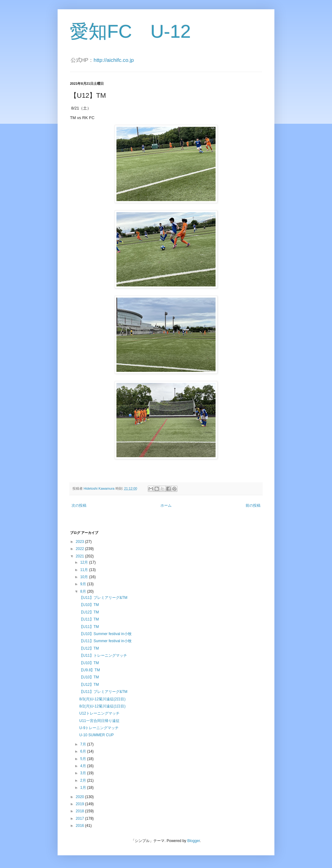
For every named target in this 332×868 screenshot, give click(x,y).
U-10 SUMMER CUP (96, 735)
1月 (84, 788)
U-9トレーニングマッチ (99, 728)
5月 (84, 759)
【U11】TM (89, 619)
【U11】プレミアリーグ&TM (103, 598)
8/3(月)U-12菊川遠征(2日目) (102, 699)
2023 (81, 542)
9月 (84, 584)
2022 (81, 549)
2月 (84, 780)
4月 (84, 766)
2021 (81, 556)
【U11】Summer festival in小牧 (105, 641)
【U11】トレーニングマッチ (103, 655)
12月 (85, 562)
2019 (81, 804)
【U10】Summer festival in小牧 (105, 634)
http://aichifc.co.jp (114, 60)
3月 (84, 773)
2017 (81, 819)
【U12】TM (89, 612)
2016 (81, 826)
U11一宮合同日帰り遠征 (99, 721)
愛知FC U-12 (130, 31)
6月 (84, 751)
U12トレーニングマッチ (99, 713)
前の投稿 (253, 505)
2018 (81, 811)
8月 (84, 591)
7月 (84, 744)
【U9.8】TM (90, 670)
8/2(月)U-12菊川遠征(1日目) (102, 706)
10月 (85, 577)
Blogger (194, 841)
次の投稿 (79, 505)
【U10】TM (89, 605)
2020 (81, 797)
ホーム (166, 505)
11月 (85, 570)
